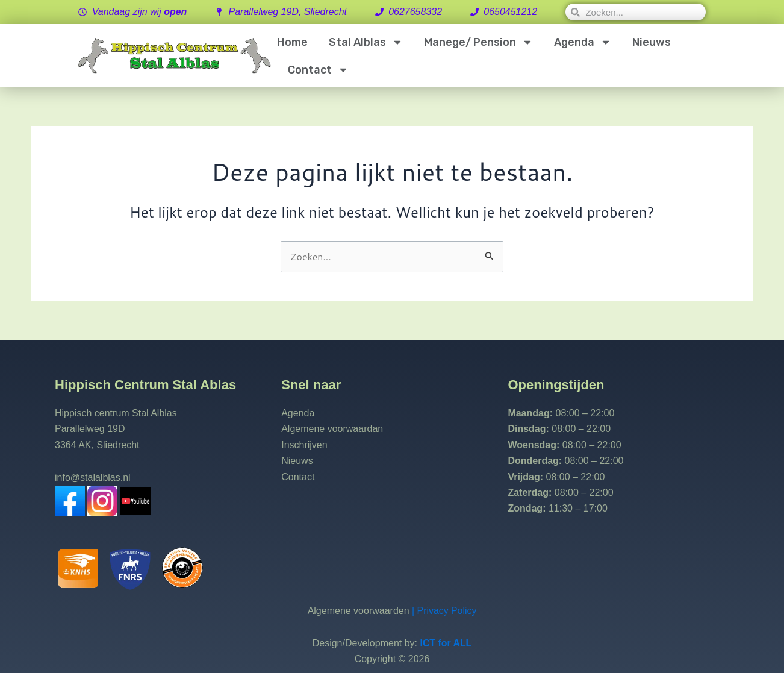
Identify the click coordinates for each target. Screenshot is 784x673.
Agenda (583, 42)
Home (292, 42)
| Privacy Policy (443, 611)
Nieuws (652, 42)
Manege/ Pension (478, 42)
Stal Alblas (366, 42)
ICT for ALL (446, 643)
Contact (318, 70)
